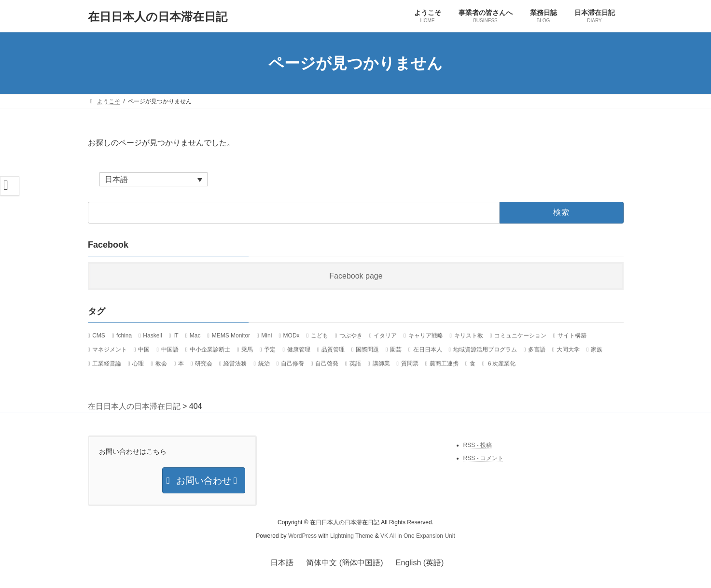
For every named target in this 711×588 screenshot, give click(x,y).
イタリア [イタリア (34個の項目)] (385, 336)
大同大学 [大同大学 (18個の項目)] (568, 350)
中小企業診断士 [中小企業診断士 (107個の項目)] (209, 350)
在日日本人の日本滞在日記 (134, 406)
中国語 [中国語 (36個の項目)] (169, 350)
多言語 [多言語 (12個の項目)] (537, 350)
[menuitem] (153, 179)
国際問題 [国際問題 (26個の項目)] (367, 350)
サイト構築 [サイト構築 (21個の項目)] (572, 336)
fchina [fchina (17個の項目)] (124, 336)
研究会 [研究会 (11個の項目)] (204, 364)
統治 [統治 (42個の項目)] (264, 364)
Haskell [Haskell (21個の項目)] (152, 336)
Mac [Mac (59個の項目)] (195, 336)
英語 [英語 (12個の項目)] (355, 364)
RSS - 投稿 (478, 445)
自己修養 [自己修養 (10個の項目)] (292, 364)
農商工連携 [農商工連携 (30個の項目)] (444, 364)
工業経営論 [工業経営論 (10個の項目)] (107, 364)
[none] (153, 179)
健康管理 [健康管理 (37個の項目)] (298, 350)
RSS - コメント (483, 458)
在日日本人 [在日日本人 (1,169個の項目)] (427, 350)
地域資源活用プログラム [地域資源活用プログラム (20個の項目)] (485, 350)
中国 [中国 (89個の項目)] (144, 350)
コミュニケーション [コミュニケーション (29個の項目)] (520, 336)
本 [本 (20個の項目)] (181, 364)
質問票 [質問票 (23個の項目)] (409, 364)
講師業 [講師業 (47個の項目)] (381, 364)
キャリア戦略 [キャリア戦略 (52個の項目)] (425, 336)
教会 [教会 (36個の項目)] (161, 364)
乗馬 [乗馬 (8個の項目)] (247, 350)
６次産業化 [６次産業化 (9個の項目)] (501, 364)
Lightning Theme (352, 536)
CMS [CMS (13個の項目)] (99, 336)
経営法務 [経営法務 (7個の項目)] (235, 364)
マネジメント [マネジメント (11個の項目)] (110, 350)
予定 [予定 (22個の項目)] (270, 350)
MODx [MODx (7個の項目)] (291, 336)
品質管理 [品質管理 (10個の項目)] (333, 350)
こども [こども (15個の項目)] (319, 336)
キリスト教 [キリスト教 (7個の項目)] (468, 336)
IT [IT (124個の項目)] (175, 336)
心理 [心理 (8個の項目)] (138, 364)
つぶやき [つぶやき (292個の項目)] (351, 336)
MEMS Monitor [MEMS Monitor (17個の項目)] (230, 336)
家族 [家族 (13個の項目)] (597, 350)
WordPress (302, 536)
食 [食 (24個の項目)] (473, 364)
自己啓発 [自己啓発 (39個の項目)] (327, 364)
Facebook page (356, 276)
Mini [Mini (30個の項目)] (266, 336)
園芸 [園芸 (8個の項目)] (396, 350)
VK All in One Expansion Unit (418, 536)
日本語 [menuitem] (116, 179)
